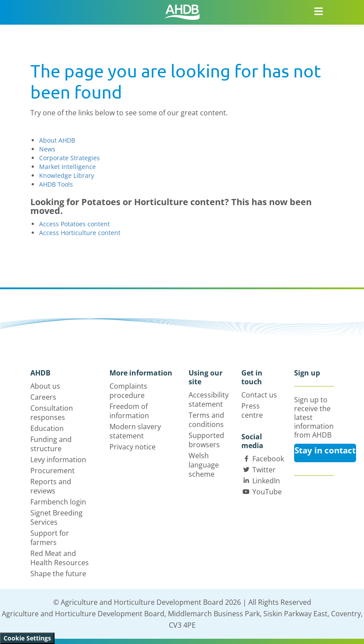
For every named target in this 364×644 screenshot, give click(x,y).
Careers (43, 397)
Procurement (53, 471)
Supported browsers (206, 440)
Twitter (264, 470)
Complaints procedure (128, 391)
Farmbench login (58, 502)
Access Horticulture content (80, 233)
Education (47, 428)
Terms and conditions (206, 420)
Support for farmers (50, 538)
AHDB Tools (56, 184)
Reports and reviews (51, 486)
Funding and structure (51, 444)
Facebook (268, 459)
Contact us (259, 395)
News (47, 149)
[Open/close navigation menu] (319, 11)
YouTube (267, 492)
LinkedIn (266, 481)
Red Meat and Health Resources (60, 558)
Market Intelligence (67, 167)
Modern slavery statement (135, 431)
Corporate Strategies (69, 158)
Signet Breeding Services (56, 517)
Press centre (252, 410)
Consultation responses (52, 413)
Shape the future (58, 574)
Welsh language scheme (204, 465)
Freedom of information (129, 411)
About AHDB (57, 140)
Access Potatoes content (75, 224)
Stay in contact (325, 450)
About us (45, 386)
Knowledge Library (67, 175)
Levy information (58, 460)
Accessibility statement (209, 399)
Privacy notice (133, 447)
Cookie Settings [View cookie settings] (27, 638)
